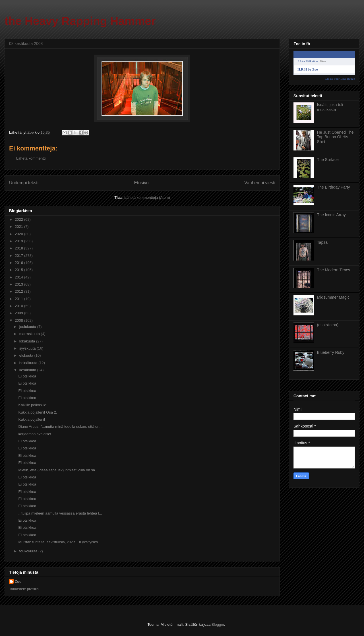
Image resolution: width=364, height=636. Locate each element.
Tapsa (322, 242)
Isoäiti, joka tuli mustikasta (330, 107)
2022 (19, 219)
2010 (19, 306)
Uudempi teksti (24, 183)
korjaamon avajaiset (35, 434)
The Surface (328, 160)
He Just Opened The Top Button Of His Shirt (335, 137)
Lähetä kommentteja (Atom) (147, 198)
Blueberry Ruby (331, 352)
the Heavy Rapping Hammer (80, 21)
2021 (19, 227)
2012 (19, 291)
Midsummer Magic (333, 297)
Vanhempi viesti (260, 183)
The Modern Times (334, 270)
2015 (19, 270)
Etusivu (141, 183)
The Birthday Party (334, 187)
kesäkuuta (28, 370)
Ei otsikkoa (27, 376)
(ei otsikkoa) (328, 325)
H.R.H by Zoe (308, 69)
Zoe (18, 582)
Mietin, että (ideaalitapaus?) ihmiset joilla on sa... (58, 470)
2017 (19, 256)
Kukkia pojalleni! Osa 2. (38, 412)
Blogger (218, 624)
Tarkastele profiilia (24, 589)
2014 (19, 277)
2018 (19, 248)
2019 (19, 241)
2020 (19, 234)
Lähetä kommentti (31, 158)
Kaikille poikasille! (33, 405)
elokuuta (27, 355)
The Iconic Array (331, 215)
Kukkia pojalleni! (32, 419)
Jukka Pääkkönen (308, 61)
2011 (19, 299)
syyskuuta (28, 348)
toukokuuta (29, 551)
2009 (19, 313)
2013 (19, 284)
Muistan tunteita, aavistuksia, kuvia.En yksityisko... (59, 542)
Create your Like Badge (340, 79)
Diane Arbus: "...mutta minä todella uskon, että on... (60, 427)
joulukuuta (28, 327)
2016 (19, 263)
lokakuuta (28, 341)
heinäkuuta (29, 363)
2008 (19, 320)
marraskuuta (30, 334)
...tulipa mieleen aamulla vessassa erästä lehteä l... (60, 513)
